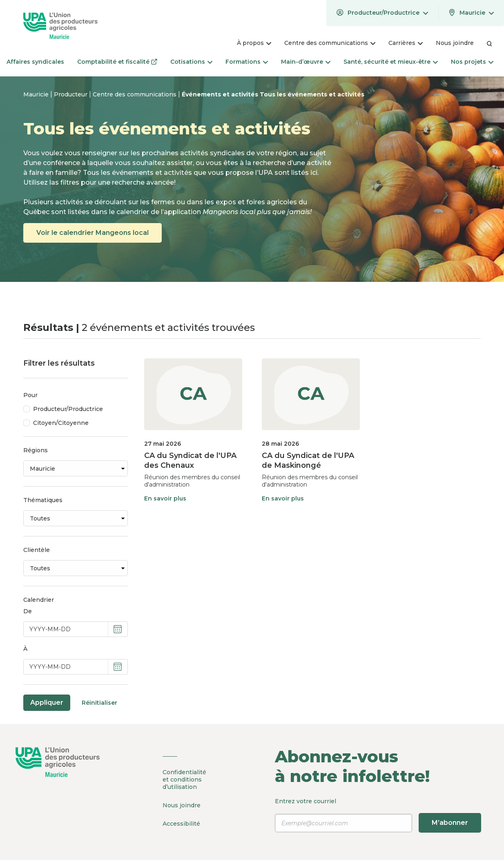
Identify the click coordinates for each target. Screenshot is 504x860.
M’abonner (450, 823)
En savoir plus (165, 498)
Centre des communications (135, 94)
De (28, 611)
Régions (36, 450)
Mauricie (37, 94)
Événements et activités (221, 94)
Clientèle (37, 550)
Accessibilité (181, 824)
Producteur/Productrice (68, 409)
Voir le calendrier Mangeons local (93, 233)
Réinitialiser (99, 703)
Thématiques (43, 500)
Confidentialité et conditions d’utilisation (184, 780)
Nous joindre (182, 805)
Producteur (71, 94)
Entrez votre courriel (378, 815)
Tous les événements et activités (312, 94)
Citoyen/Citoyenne (61, 423)
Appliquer (47, 703)
